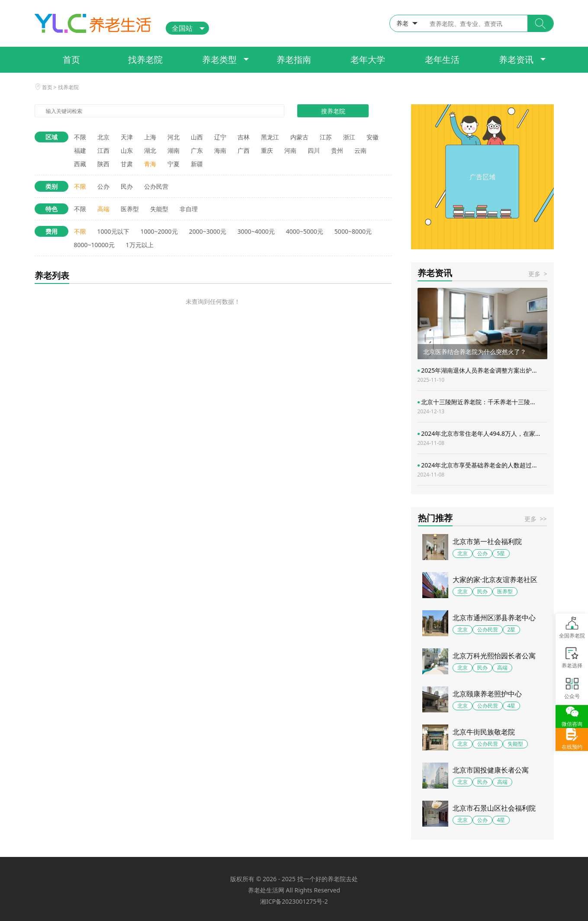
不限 (80, 137)
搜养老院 (333, 111)
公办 (103, 186)
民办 (127, 186)
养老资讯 (516, 60)
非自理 (189, 209)
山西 (197, 137)
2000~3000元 (208, 231)
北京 (103, 137)
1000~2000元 (159, 231)
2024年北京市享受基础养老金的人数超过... (477, 470)
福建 (80, 150)
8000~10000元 (94, 245)
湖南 (174, 150)
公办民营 (156, 186)
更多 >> (535, 519)
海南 (220, 150)
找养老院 (145, 60)
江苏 (326, 137)
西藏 (80, 164)
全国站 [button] (182, 28)
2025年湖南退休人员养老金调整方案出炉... (477, 375)
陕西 (103, 164)
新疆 (197, 164)
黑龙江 (270, 137)
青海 (150, 164)
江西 (103, 150)
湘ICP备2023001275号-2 (294, 901)
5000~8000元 (353, 231)
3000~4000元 (256, 231)
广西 (244, 150)
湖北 (150, 150)
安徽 (373, 137)
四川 (314, 150)
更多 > (538, 274)
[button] (540, 23)
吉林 (244, 137)
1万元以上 (140, 245)
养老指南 (294, 60)
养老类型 (219, 60)
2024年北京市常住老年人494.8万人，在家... (479, 438)
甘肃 (127, 164)
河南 (290, 150)
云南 (360, 150)
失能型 (159, 209)
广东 (197, 150)
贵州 (337, 150)
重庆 (267, 150)
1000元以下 (113, 231)
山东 (127, 150)
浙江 (349, 137)
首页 (71, 60)
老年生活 (442, 60)
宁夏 (174, 164)
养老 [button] (402, 23)
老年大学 (368, 60)
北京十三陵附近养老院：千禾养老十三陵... (476, 406)
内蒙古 (299, 137)
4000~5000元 (305, 231)
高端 (103, 209)
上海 (150, 137)
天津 (127, 137)
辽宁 (220, 137)
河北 (174, 137)
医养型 (130, 209)
